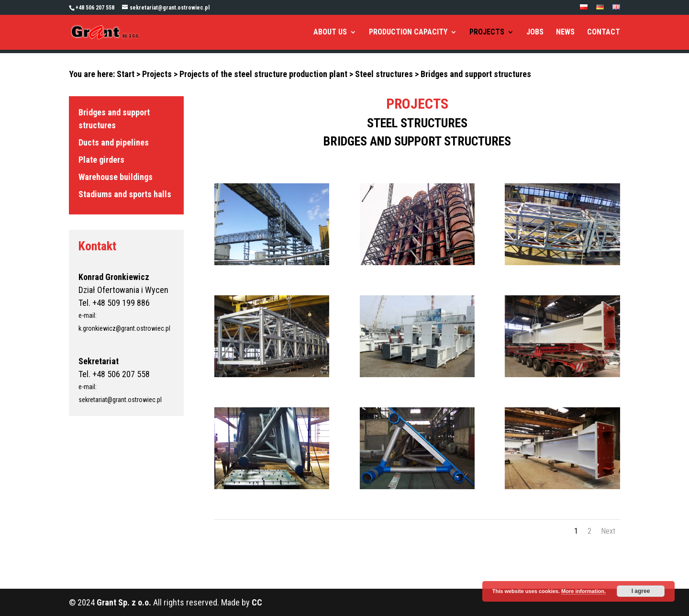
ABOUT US (330, 33)
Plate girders (101, 160)
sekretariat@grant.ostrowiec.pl (120, 400)
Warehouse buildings (116, 177)
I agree (641, 591)
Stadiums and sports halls (125, 194)
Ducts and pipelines (114, 142)
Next (608, 531)
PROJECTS (487, 33)
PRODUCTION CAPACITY (408, 33)
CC (257, 602)
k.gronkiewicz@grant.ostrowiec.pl (124, 328)
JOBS (535, 33)
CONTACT (604, 33)
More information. (583, 591)
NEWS (565, 33)
